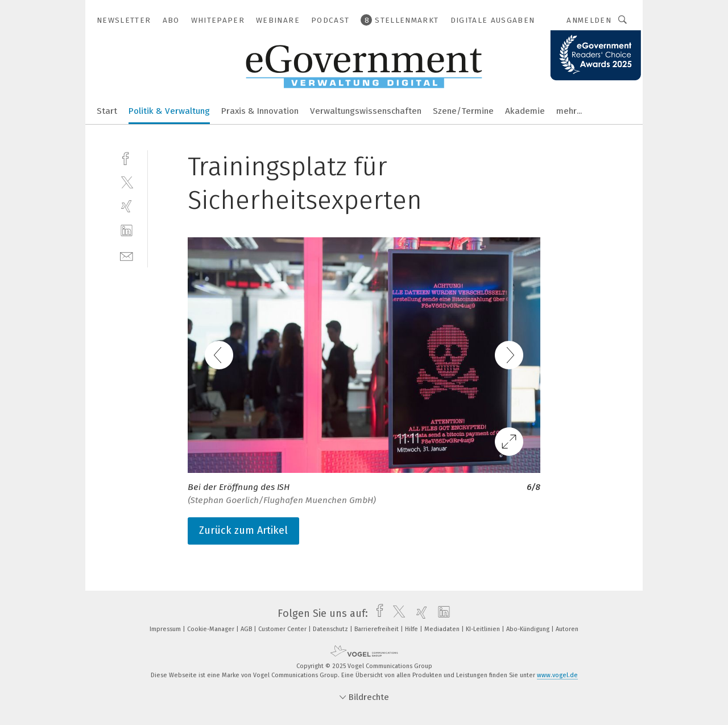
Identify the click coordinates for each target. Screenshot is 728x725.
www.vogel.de (557, 675)
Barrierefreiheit (377, 629)
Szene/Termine (463, 111)
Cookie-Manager (212, 629)
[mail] (127, 255)
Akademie (525, 111)
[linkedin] (127, 231)
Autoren (567, 629)
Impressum (166, 629)
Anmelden (589, 20)
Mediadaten (443, 629)
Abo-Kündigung (529, 629)
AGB (247, 629)
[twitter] (127, 182)
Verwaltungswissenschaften (366, 111)
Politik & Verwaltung (169, 111)
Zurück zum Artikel (243, 530)
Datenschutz (331, 629)
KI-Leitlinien (484, 629)
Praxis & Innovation (260, 111)
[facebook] (127, 157)
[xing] (127, 206)
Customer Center (283, 629)
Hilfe (412, 629)
